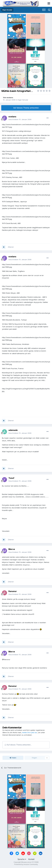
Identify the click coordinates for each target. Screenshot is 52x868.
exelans (10, 97)
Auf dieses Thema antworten (26, 108)
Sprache (22, 859)
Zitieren (11, 247)
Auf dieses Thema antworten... (18, 745)
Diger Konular (23, 100)
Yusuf (11, 478)
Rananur (13, 591)
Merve (12, 549)
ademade (13, 430)
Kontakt (31, 859)
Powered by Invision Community (26, 864)
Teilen (13, 758)
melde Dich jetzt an (30, 732)
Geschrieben (20, 119)
